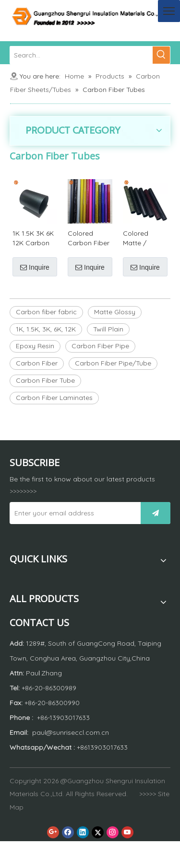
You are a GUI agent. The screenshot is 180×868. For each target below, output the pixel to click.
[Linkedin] (83, 832)
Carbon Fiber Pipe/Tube (113, 363)
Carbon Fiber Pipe (100, 346)
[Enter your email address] (73, 513)
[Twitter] (98, 832)
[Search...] (81, 55)
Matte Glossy (115, 312)
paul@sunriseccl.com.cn (71, 732)
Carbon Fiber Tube (45, 380)
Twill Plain (108, 329)
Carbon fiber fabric (46, 312)
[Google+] (53, 832)
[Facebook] (68, 832)
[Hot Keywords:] (161, 55)
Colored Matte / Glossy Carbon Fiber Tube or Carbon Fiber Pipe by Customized (144, 238)
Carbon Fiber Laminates (54, 398)
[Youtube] (127, 832)
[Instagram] (113, 832)
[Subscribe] (156, 513)
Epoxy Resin (35, 346)
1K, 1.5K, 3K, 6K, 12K (46, 329)
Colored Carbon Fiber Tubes (89, 238)
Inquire (35, 267)
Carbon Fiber (37, 363)
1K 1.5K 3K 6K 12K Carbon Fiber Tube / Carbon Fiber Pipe (33, 238)
